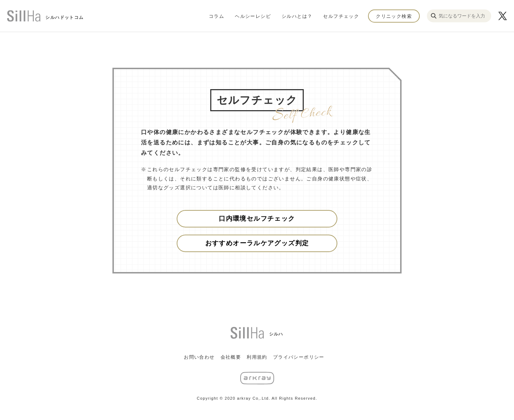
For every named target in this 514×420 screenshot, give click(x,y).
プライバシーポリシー (299, 357)
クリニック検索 (394, 16)
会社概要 (231, 357)
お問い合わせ (199, 357)
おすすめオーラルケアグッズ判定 (257, 243)
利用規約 (257, 357)
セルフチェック (341, 16)
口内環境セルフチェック (257, 219)
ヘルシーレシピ (253, 16)
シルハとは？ (297, 16)
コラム (216, 16)
